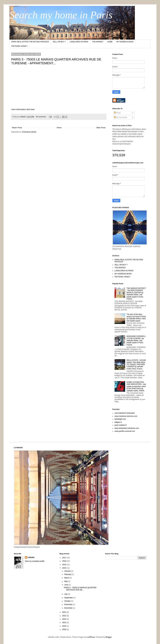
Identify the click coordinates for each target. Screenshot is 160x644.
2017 (64, 558)
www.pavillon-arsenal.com (125, 431)
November (69, 604)
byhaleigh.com (120, 419)
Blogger (109, 637)
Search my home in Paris (61, 15)
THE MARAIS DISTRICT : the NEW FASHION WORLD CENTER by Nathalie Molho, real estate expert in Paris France (136, 294)
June (66, 585)
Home (59, 128)
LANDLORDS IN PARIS (79, 42)
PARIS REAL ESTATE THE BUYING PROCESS (30, 42)
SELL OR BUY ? (59, 42)
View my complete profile (35, 561)
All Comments (121, 117)
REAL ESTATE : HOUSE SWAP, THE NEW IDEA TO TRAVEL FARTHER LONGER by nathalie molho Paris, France (136, 365)
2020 (64, 568)
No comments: (41, 117)
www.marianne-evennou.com (126, 416)
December (69, 608)
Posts (117, 113)
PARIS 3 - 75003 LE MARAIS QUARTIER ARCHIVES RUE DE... (80, 589)
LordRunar (91, 637)
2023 (64, 619)
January (68, 571)
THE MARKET (98, 42)
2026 (64, 629)
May (66, 581)
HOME (110, 42)
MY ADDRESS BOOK (125, 42)
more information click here (23, 109)
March (67, 578)
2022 (64, 616)
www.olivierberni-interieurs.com (127, 428)
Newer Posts (17, 128)
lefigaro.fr (118, 422)
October (68, 601)
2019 (64, 565)
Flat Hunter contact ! (19, 46)
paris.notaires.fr (121, 425)
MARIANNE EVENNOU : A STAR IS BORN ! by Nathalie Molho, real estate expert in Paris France (136, 341)
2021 (64, 612)
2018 (64, 561)
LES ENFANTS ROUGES (125, 413)
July (66, 594)
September (69, 598)
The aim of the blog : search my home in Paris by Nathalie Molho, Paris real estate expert (136, 318)
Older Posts (101, 128)
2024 (64, 623)
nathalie (31, 557)
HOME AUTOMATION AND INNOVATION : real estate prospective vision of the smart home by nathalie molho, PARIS (136, 386)
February (68, 574)
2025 (64, 626)
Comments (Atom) (29, 132)
